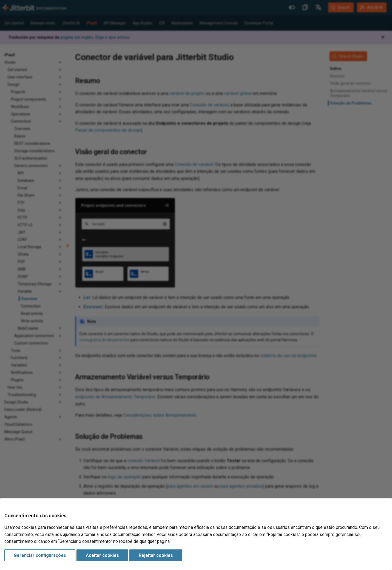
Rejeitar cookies (156, 555)
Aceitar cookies (102, 555)
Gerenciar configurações (40, 555)
